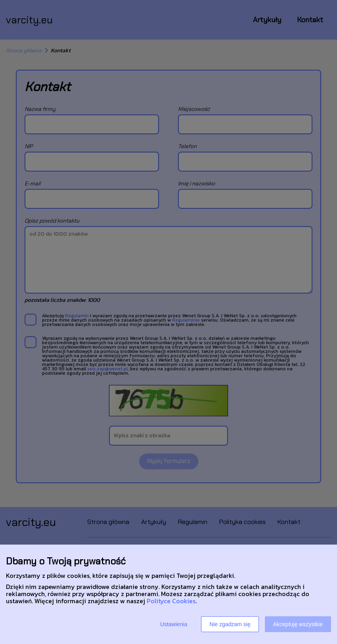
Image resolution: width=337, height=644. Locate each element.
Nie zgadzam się (230, 624)
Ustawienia (174, 624)
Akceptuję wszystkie (298, 624)
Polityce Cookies (171, 601)
